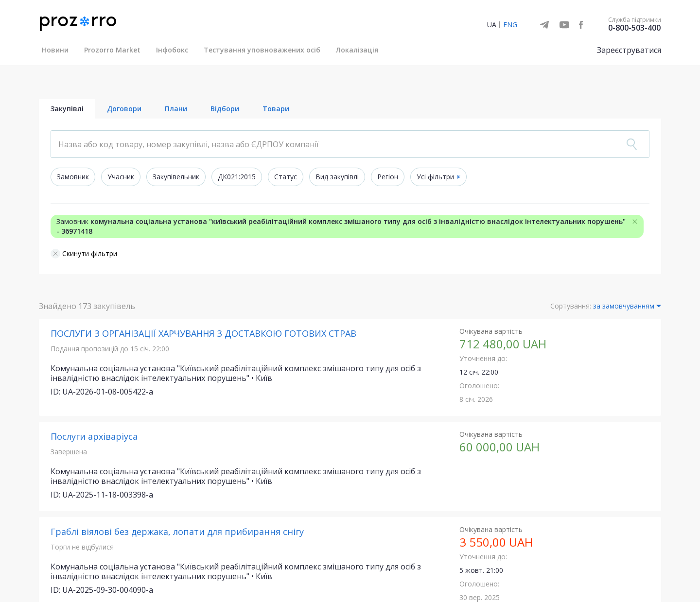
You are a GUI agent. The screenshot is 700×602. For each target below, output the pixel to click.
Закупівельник (176, 177)
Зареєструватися (629, 50)
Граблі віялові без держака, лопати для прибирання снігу (177, 532)
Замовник (73, 177)
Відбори (225, 109)
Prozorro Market (112, 50)
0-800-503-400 (634, 28)
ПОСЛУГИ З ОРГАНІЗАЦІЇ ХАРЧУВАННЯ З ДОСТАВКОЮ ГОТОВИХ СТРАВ (203, 334)
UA (492, 25)
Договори (124, 109)
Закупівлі (67, 109)
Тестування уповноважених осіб (262, 50)
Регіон (388, 177)
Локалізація (357, 50)
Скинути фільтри (84, 254)
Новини (55, 50)
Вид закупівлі (337, 177)
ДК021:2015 (237, 177)
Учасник (121, 177)
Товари (276, 109)
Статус (286, 177)
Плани (176, 109)
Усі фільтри (435, 177)
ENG (510, 25)
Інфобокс (172, 50)
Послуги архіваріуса (94, 437)
